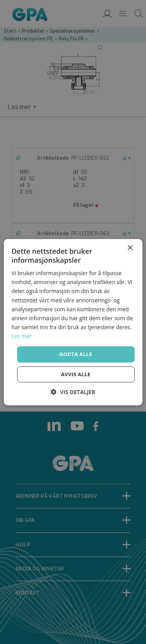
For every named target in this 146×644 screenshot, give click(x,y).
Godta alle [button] (76, 354)
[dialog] (73, 322)
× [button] (130, 248)
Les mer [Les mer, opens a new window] (21, 336)
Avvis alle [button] (76, 374)
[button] (73, 392)
